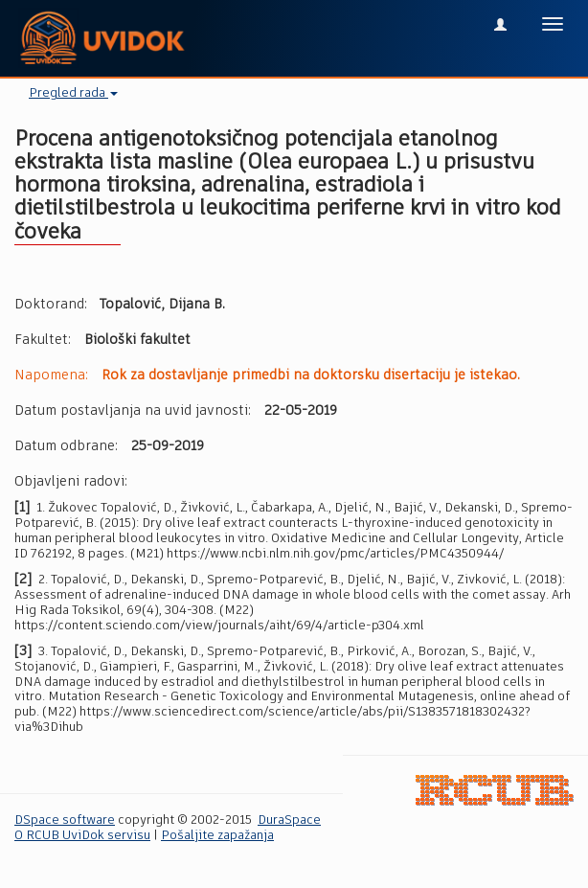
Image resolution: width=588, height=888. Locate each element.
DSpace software (65, 820)
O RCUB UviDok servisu (82, 836)
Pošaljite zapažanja (217, 836)
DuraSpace (289, 820)
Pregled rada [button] (73, 93)
